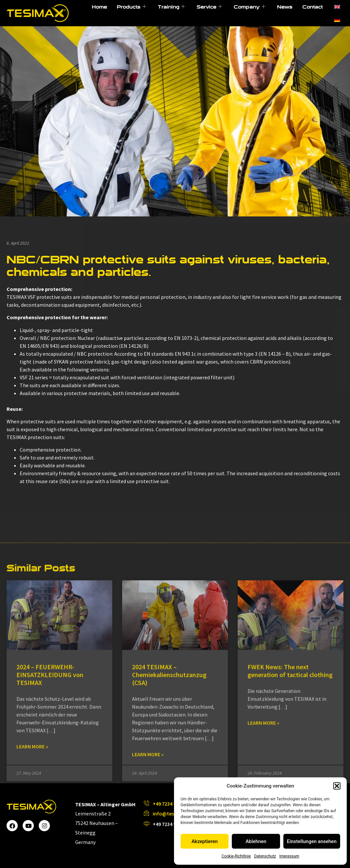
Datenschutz (265, 856)
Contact (313, 7)
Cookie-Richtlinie (236, 856)
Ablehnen (256, 841)
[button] (337, 786)
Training (171, 7)
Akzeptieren (205, 841)
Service (209, 7)
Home (99, 7)
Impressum (289, 856)
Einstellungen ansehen (312, 841)
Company (250, 7)
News (285, 7)
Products (131, 7)
